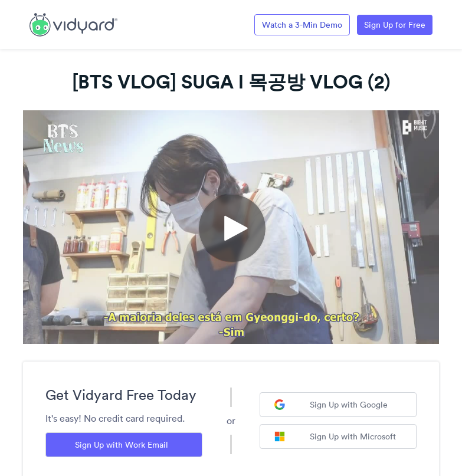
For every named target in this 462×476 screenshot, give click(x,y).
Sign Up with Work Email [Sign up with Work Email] (122, 445)
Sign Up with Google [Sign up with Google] (331, 405)
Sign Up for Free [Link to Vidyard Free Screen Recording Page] (395, 25)
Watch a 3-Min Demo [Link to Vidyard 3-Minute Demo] (302, 25)
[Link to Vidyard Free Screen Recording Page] (73, 24)
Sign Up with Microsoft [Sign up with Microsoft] (335, 436)
